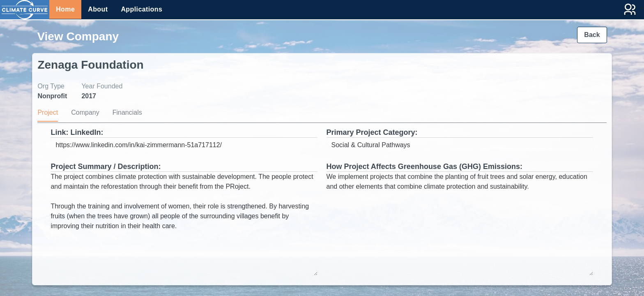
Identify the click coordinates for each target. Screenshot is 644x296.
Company (85, 112)
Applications (141, 9)
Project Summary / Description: (106, 166)
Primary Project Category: (372, 132)
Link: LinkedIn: (77, 132)
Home (65, 9)
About (98, 9)
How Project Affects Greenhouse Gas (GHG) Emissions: (424, 166)
